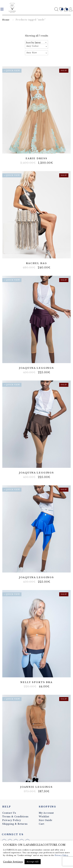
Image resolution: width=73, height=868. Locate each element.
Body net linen (34, 673)
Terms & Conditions (15, 817)
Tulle (36, 149)
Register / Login (71, 9)
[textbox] (36, 46)
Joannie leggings (36, 787)
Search (56, 9)
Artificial (34, 254)
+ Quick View (12, 71)
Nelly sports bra (36, 682)
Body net (34, 359)
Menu (2, 9)
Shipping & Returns (15, 824)
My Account (46, 813)
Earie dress (36, 159)
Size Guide (46, 820)
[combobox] (36, 46)
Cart (66, 9)
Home (6, 20)
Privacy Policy (12, 820)
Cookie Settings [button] (13, 862)
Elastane (39, 254)
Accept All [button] (33, 862)
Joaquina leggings (36, 368)
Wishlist (61, 9)
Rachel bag (37, 263)
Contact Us (9, 813)
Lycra (39, 359)
